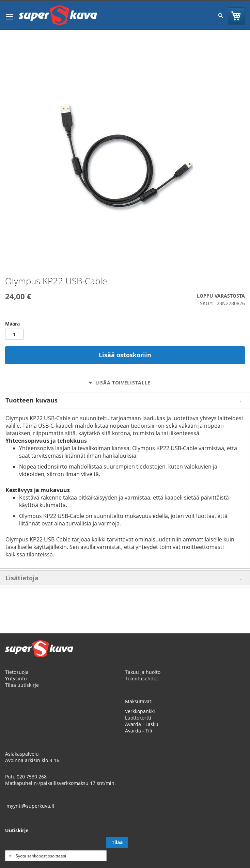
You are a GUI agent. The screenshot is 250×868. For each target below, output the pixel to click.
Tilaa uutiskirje (22, 685)
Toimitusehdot (142, 678)
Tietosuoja (17, 672)
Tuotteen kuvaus (32, 400)
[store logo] (58, 15)
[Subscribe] (117, 842)
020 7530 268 (32, 777)
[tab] (125, 401)
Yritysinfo (16, 678)
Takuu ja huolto (143, 672)
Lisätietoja (22, 578)
